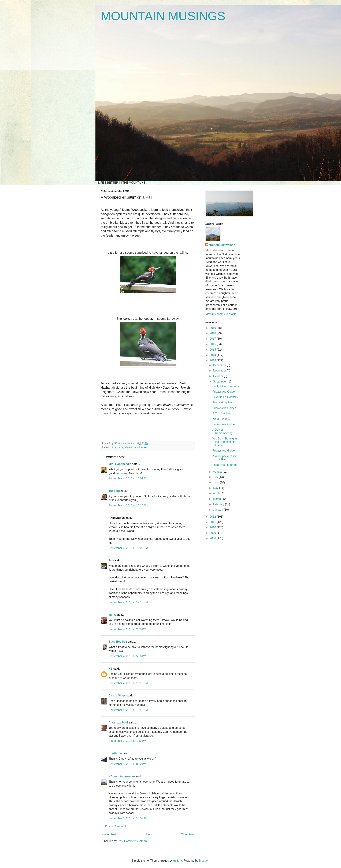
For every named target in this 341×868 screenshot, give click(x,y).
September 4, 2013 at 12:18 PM (128, 602)
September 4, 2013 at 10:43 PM (128, 710)
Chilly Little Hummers (226, 386)
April (216, 493)
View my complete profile (221, 314)
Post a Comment (115, 826)
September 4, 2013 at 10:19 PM (128, 683)
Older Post (187, 834)
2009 (213, 533)
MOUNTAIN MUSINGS (163, 16)
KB (111, 669)
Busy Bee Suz (118, 642)
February (219, 504)
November (220, 371)
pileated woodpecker (136, 447)
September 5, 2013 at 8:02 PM (127, 764)
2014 (213, 355)
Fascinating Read (223, 402)
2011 (213, 522)
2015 (213, 350)
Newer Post (109, 834)
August (218, 472)
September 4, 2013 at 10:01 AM (128, 478)
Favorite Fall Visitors (225, 397)
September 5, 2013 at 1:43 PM (127, 741)
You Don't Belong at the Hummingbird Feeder (225, 442)
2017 (213, 339)
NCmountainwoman (122, 776)
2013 (213, 360)
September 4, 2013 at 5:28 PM (127, 656)
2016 (213, 344)
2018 (213, 333)
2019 (213, 328)
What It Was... (221, 419)
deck (120, 447)
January (218, 510)
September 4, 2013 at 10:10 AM (128, 505)
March (217, 499)
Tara (111, 560)
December (220, 365)
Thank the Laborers (225, 465)
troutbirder (116, 753)
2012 (213, 517)
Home (148, 834)
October (218, 376)
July (216, 477)
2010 (213, 527)
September (220, 382)
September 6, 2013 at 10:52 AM (128, 818)
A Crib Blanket (221, 413)
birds (114, 447)
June (216, 482)
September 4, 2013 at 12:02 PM (128, 548)
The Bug (114, 491)
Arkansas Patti (118, 723)
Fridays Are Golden (224, 392)
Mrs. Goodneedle (120, 464)
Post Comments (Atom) (132, 841)
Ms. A (112, 615)
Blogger (204, 861)
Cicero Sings (117, 695)
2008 (213, 538)
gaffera (178, 861)
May (216, 488)
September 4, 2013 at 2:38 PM (127, 629)
